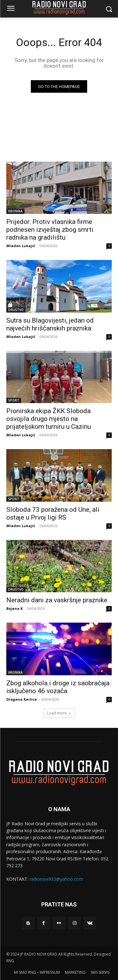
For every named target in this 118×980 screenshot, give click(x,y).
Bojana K (14, 608)
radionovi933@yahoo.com (56, 879)
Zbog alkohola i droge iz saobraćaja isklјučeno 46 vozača (58, 687)
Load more (59, 713)
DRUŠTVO (16, 310)
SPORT (14, 400)
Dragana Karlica (22, 699)
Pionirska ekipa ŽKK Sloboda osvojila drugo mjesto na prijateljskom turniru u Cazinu (49, 419)
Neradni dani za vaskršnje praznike (57, 600)
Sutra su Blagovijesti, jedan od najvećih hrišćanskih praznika (50, 324)
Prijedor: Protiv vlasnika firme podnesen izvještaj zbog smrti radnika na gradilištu (50, 230)
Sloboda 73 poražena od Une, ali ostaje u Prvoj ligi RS (53, 513)
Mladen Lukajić (21, 246)
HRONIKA (15, 211)
